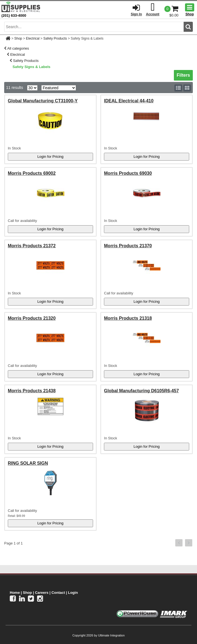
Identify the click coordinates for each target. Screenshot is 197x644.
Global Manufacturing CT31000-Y (43, 101)
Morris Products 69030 (128, 173)
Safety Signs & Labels (31, 67)
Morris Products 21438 (32, 391)
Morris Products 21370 (128, 246)
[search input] (94, 27)
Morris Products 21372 (32, 246)
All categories (18, 48)
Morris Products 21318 (128, 318)
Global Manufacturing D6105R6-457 (141, 391)
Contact (58, 593)
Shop (18, 38)
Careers (42, 593)
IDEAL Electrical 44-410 (129, 101)
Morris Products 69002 (32, 173)
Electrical (33, 38)
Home (15, 593)
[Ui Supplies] (21, 7)
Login (73, 593)
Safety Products (55, 38)
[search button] (188, 27)
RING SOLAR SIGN (28, 463)
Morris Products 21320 (32, 318)
